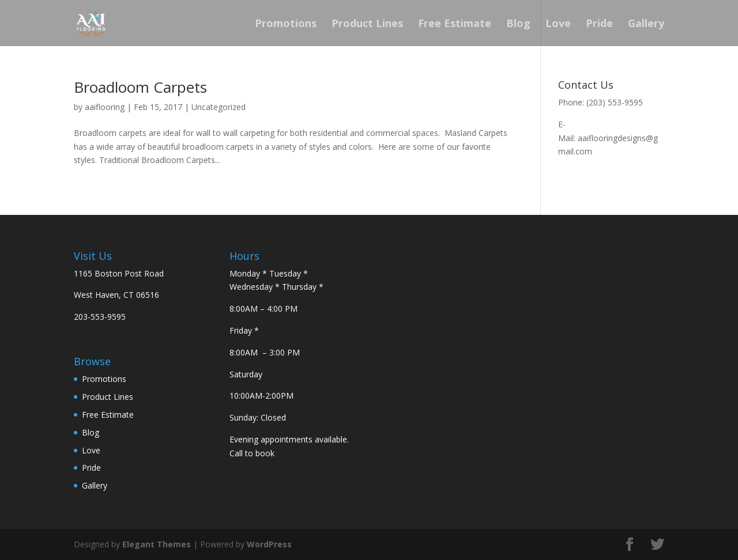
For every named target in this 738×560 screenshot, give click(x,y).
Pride (599, 24)
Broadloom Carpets (140, 87)
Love (558, 24)
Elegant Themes (157, 544)
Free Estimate (455, 24)
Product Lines (367, 24)
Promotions (286, 24)
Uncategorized (219, 107)
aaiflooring (105, 107)
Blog (518, 24)
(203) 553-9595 (615, 102)
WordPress (269, 544)
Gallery (646, 24)
